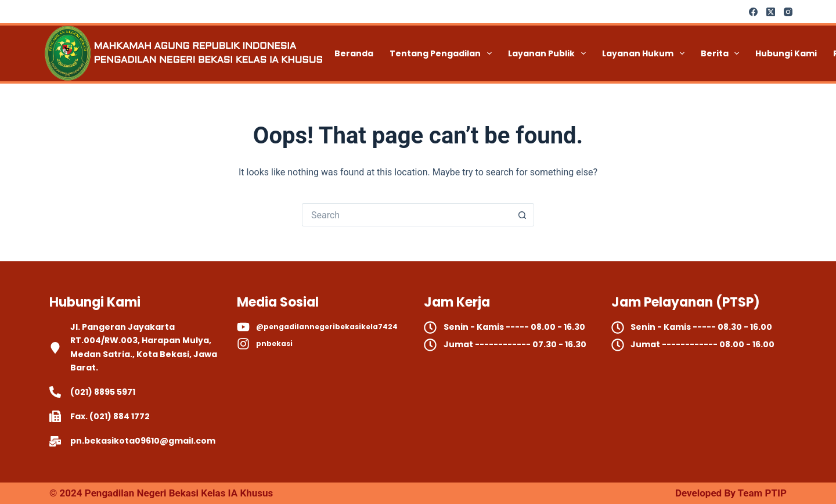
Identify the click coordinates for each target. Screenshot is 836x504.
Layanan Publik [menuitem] (549, 53)
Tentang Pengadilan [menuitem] (443, 53)
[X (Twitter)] (771, 12)
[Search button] (522, 215)
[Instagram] (788, 12)
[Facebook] (753, 12)
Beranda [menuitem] (354, 53)
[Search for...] (406, 215)
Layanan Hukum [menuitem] (646, 53)
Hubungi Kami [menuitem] (786, 53)
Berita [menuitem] (723, 53)
